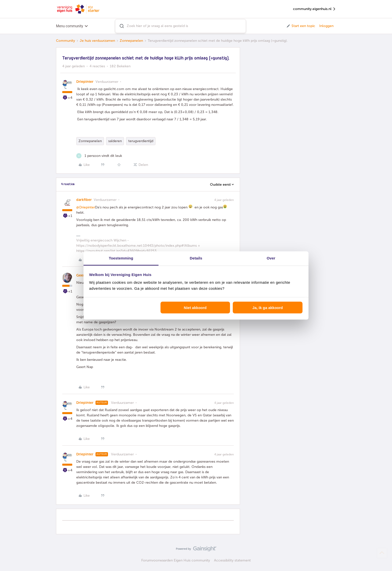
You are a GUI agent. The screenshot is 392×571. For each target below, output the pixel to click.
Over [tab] (271, 258)
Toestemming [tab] (121, 258)
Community (65, 41)
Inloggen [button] (326, 26)
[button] (301, 26)
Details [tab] (196, 258)
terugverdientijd (141, 141)
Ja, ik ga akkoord (268, 307)
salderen (115, 141)
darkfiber (84, 200)
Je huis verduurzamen (97, 41)
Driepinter (85, 82)
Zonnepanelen (131, 41)
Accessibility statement (232, 560)
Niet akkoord (195, 307)
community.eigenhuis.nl (314, 9)
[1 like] (99, 156)
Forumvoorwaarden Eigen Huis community (176, 560)
